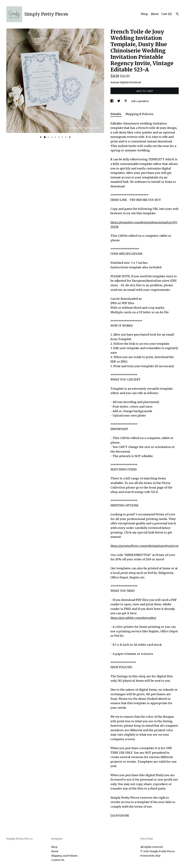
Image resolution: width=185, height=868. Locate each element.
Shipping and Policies (64, 856)
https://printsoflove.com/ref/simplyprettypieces (144, 546)
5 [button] (59, 137)
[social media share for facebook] (112, 101)
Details (116, 114)
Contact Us (58, 860)
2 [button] (48, 137)
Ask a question (140, 101)
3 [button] (52, 137)
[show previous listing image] (41, 137)
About (155, 14)
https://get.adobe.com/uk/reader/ (133, 618)
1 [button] (45, 137)
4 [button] (55, 137)
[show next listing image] (70, 137)
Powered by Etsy (150, 856)
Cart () (166, 14)
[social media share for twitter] (119, 101)
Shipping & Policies (139, 114)
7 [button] (66, 137)
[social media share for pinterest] (126, 101)
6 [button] (62, 137)
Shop (144, 14)
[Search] (177, 14)
